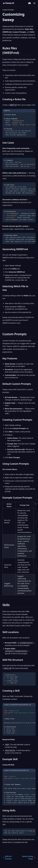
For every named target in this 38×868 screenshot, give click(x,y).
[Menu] (34, 3)
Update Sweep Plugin (29, 858)
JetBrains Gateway (7, 858)
